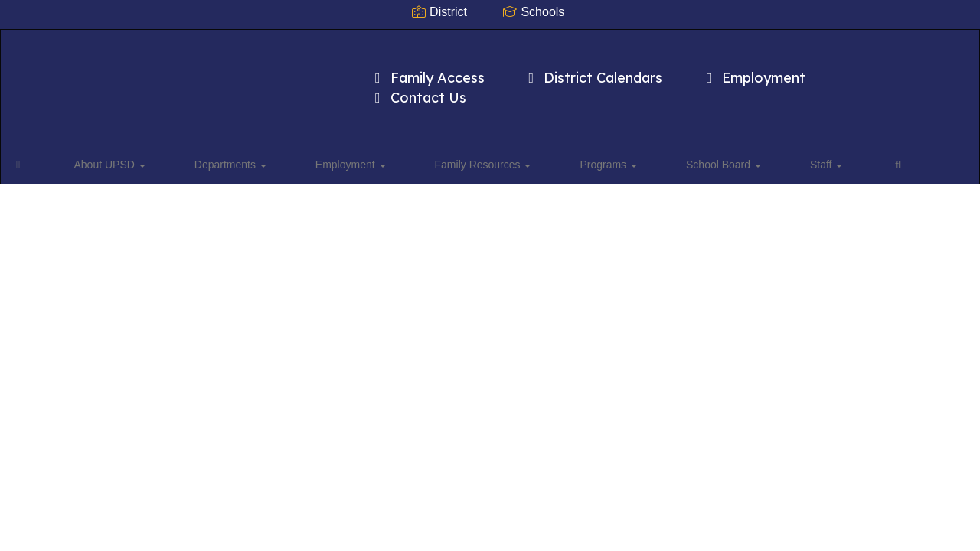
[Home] (42, 141)
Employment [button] (296, 141)
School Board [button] (591, 141)
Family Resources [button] (403, 141)
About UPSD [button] (108, 141)
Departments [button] (202, 141)
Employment (753, 70)
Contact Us (418, 90)
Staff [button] (668, 141)
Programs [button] (502, 141)
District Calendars (593, 70)
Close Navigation (784, 147)
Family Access (427, 70)
